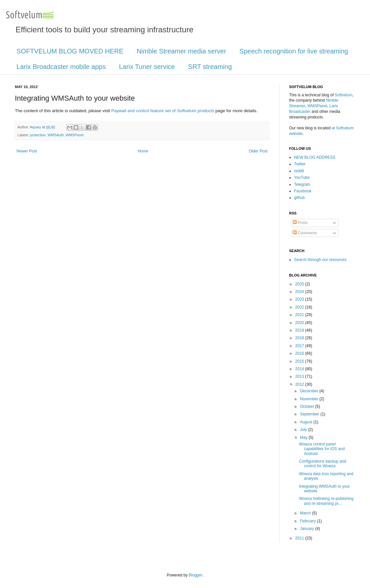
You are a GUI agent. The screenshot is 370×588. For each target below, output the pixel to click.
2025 (300, 284)
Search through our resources (320, 260)
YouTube (302, 178)
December (310, 391)
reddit (299, 171)
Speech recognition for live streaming (294, 51)
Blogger (195, 575)
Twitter (300, 164)
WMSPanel (75, 135)
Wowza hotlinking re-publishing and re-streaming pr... (326, 501)
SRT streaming (210, 67)
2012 (300, 384)
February (308, 521)
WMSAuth (56, 135)
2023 (300, 299)
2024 (300, 292)
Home (143, 151)
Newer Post (27, 151)
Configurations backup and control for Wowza (323, 464)
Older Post (258, 151)
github (299, 198)
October (308, 407)
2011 (300, 538)
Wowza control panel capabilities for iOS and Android (322, 449)
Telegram (302, 184)
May (304, 438)
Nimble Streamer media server (181, 51)
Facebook (303, 191)
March (306, 513)
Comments (305, 233)
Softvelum (343, 95)
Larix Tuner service (147, 67)
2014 (300, 369)
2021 (300, 315)
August (307, 422)
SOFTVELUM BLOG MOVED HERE (70, 51)
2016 (300, 353)
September (310, 414)
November (310, 399)
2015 (300, 361)
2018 (300, 338)
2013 (300, 376)
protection (38, 135)
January (308, 529)
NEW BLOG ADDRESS (315, 157)
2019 (300, 330)
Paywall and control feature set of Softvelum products (163, 111)
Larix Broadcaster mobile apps (61, 67)
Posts (300, 223)
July (304, 430)
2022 (300, 307)
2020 (300, 323)
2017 (300, 346)
